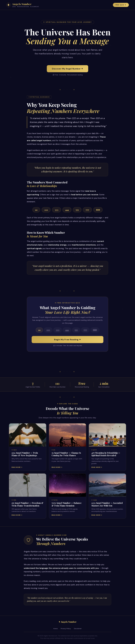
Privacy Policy (66, 629)
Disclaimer (78, 629)
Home (55, 629)
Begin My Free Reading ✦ (67, 340)
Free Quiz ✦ (121, 5)
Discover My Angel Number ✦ (67, 69)
